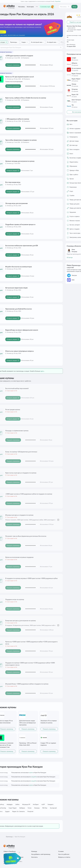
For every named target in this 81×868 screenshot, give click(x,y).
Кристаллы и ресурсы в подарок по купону (21, 473)
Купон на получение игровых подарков (19, 557)
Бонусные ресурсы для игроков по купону (21, 620)
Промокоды (9, 837)
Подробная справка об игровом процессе (20, 224)
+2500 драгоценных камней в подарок (19, 56)
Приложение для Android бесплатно (19, 309)
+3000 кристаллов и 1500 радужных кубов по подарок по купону (29, 494)
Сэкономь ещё (47, 7)
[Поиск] (69, 7)
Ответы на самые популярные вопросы (20, 351)
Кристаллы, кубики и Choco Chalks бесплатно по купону (26, 98)
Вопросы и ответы (64, 857)
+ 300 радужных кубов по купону (17, 119)
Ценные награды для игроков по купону (20, 161)
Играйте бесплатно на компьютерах (19, 267)
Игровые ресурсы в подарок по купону (19, 515)
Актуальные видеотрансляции (16, 288)
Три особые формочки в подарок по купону (21, 140)
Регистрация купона (13, 409)
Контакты (34, 857)
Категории (30, 7)
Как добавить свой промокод (41, 854)
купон (31, 772)
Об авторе (70, 257)
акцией (34, 777)
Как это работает (64, 854)
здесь (42, 371)
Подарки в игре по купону (15, 599)
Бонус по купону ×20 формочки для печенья (21, 452)
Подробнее (58, 1)
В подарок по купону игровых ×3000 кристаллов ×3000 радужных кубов (31, 578)
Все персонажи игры (13, 182)
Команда (34, 851)
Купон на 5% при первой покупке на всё (20, 77)
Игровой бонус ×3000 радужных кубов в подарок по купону (27, 684)
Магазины (22, 7)
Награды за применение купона (17, 431)
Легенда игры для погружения (16, 203)
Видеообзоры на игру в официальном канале (22, 330)
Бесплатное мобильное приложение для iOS (22, 245)
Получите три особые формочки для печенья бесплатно (26, 536)
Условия (61, 851)
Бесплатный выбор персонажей (17, 388)
